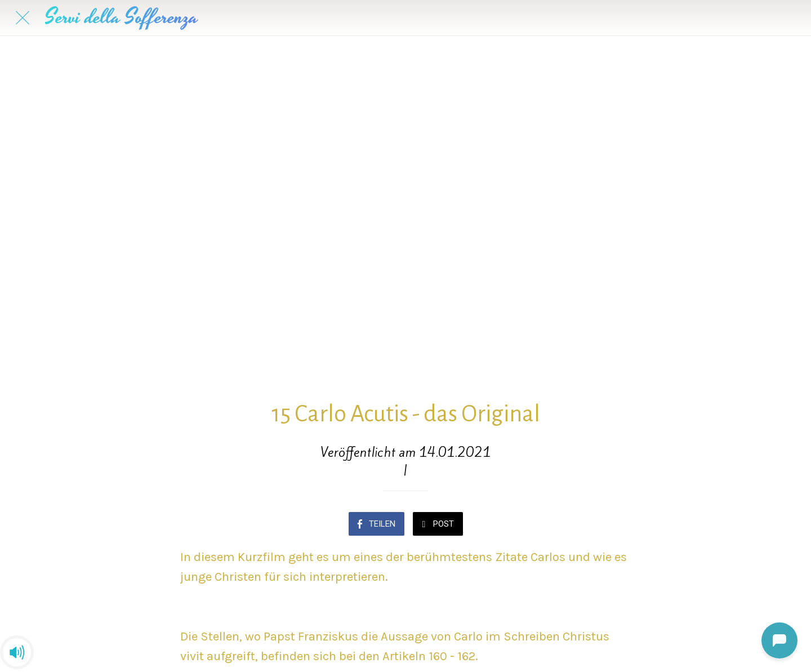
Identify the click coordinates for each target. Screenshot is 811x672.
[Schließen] (23, 18)
